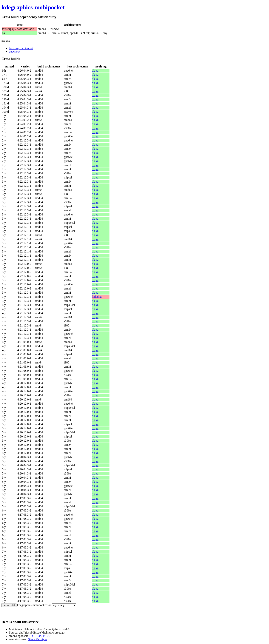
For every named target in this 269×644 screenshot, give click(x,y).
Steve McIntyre (37, 639)
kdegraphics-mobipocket (33, 7)
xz (97, 71)
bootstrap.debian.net (21, 48)
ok (93, 71)
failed (95, 297)
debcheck (15, 51)
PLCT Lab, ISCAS (40, 636)
